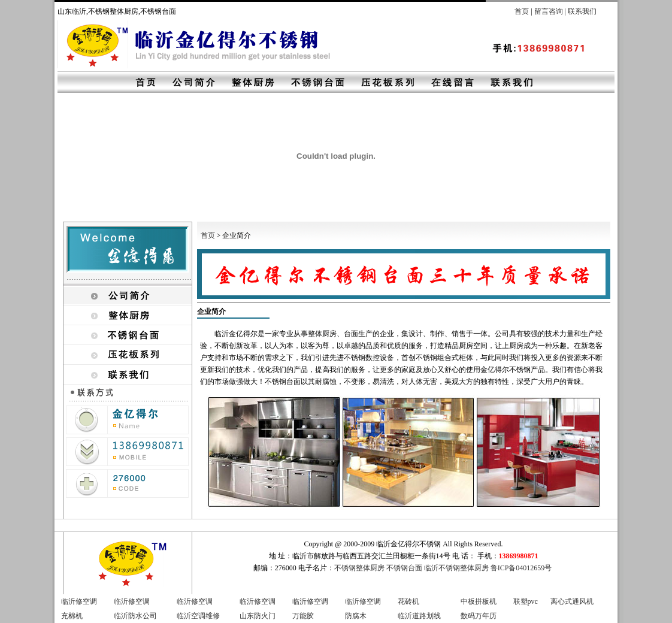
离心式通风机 (572, 601)
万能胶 (303, 616)
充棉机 (72, 616)
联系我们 (582, 11)
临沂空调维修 (198, 616)
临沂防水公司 (135, 616)
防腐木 (356, 616)
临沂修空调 (79, 601)
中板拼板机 (479, 601)
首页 (522, 11)
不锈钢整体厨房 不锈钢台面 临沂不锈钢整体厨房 (411, 568)
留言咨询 (549, 11)
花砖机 (408, 601)
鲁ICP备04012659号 (521, 568)
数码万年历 (479, 616)
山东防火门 (258, 616)
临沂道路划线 (419, 616)
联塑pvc (526, 601)
